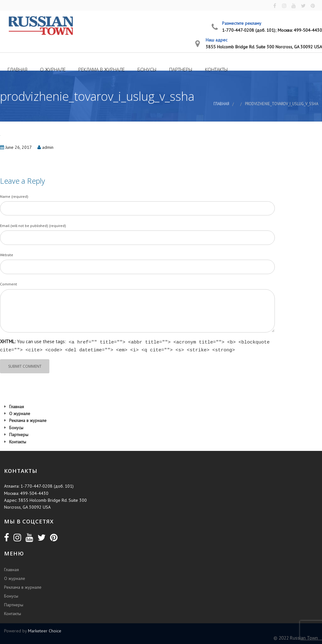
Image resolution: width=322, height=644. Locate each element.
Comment (8, 284)
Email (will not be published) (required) (33, 226)
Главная (17, 69)
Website (7, 255)
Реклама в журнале (101, 69)
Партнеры (180, 69)
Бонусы (146, 69)
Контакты (216, 69)
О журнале (52, 69)
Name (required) (14, 196)
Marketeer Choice (45, 630)
